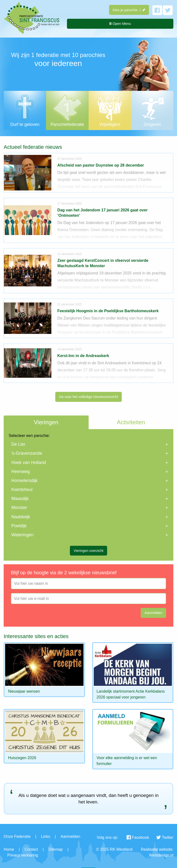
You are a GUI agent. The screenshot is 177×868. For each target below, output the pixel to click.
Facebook (138, 837)
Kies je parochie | (129, 10)
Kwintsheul (22, 490)
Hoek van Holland (28, 462)
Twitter (165, 837)
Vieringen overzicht (88, 551)
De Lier (18, 444)
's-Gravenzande (27, 453)
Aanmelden (70, 836)
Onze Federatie (17, 836)
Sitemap (56, 849)
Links (45, 836)
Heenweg (20, 472)
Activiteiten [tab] (131, 422)
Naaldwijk (21, 517)
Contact (31, 849)
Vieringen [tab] (46, 422)
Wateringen (22, 535)
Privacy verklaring (23, 855)
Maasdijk (20, 499)
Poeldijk (19, 526)
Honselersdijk (24, 481)
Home (9, 849)
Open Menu (120, 24)
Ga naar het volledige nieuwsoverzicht (88, 397)
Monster (19, 508)
